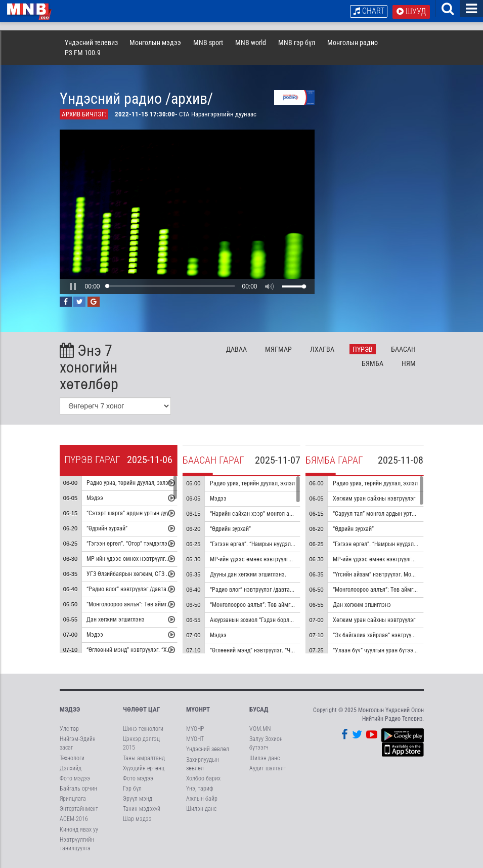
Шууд (411, 11)
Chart (369, 11)
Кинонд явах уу (79, 830)
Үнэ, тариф (200, 789)
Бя (372, 363)
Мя (278, 349)
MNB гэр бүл (297, 43)
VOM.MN (260, 729)
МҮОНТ (195, 739)
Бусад (259, 709)
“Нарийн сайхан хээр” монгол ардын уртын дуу (269, 514)
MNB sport (208, 43)
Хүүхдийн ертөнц (144, 768)
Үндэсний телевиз (91, 43)
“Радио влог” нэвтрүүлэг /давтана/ (130, 589)
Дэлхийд (71, 768)
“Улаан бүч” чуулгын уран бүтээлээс (379, 650)
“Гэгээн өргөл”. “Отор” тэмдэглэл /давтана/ (142, 544)
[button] (73, 286)
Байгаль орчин (78, 789)
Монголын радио (353, 43)
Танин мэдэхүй (142, 809)
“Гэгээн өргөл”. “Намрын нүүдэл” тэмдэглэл (266, 544)
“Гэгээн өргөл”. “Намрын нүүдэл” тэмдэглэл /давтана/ (402, 544)
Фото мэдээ (75, 778)
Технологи (72, 758)
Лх (322, 349)
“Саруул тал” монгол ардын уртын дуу (381, 514)
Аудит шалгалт (268, 768)
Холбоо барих (203, 778)
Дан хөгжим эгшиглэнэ (116, 619)
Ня (409, 363)
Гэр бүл (132, 789)
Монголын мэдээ (155, 43)
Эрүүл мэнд (138, 799)
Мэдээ (95, 498)
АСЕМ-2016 (74, 819)
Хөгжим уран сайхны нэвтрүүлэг (374, 499)
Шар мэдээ (137, 819)
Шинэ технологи (143, 729)
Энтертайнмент (79, 809)
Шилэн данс (201, 809)
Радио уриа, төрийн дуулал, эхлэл (129, 483)
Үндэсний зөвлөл (208, 749)
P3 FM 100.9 (83, 53)
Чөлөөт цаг (141, 709)
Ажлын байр (202, 799)
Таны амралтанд (144, 758)
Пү (363, 349)
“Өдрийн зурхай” (107, 528)
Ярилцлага (73, 799)
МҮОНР (195, 729)
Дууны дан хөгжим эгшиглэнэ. (248, 574)
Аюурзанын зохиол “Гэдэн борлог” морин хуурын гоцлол (281, 620)
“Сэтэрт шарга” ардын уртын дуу (128, 513)
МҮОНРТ (198, 709)
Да (236, 349)
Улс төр (69, 729)
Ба (403, 349)
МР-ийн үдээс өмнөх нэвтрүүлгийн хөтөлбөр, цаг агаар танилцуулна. (297, 559)
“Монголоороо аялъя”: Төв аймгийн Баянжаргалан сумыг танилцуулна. (300, 605)
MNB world (251, 43)
